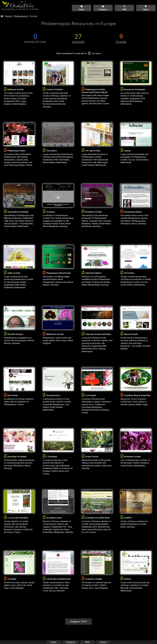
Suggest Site (78, 621)
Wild (87, 642)
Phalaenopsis (21, 16)
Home (54, 642)
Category (71, 642)
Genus (9, 16)
